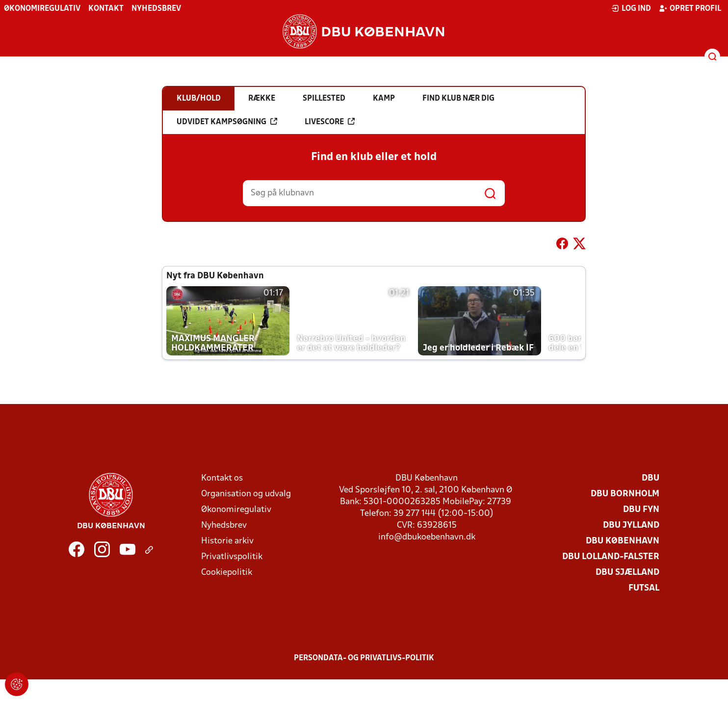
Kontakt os (222, 478)
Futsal (644, 588)
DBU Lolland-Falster (611, 557)
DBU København (623, 541)
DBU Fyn (641, 510)
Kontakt (106, 9)
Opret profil (690, 8)
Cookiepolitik (227, 573)
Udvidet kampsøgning (227, 122)
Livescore (330, 122)
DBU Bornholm (625, 494)
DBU (650, 478)
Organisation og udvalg (246, 494)
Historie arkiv (227, 541)
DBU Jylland (631, 526)
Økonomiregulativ (42, 9)
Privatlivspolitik (232, 557)
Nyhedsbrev (156, 9)
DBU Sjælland (627, 573)
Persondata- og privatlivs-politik (364, 658)
